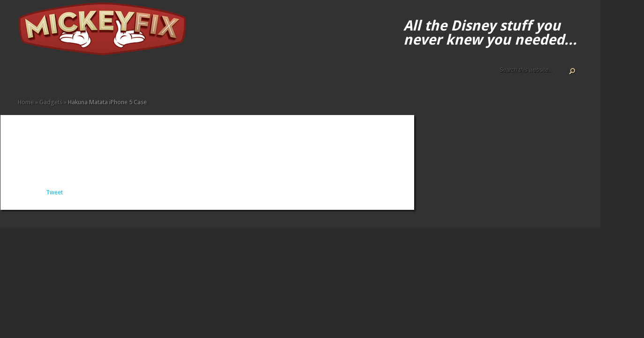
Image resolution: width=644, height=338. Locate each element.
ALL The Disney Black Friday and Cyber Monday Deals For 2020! (37, 76)
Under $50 (142, 76)
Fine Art (89, 76)
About (29, 76)
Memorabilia (119, 76)
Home (22, 76)
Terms (59, 76)
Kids (112, 76)
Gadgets (104, 76)
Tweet (54, 192)
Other (134, 76)
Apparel (74, 76)
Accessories (67, 76)
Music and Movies (127, 76)
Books (82, 76)
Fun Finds (97, 76)
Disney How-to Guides (52, 76)
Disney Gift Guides (44, 76)
